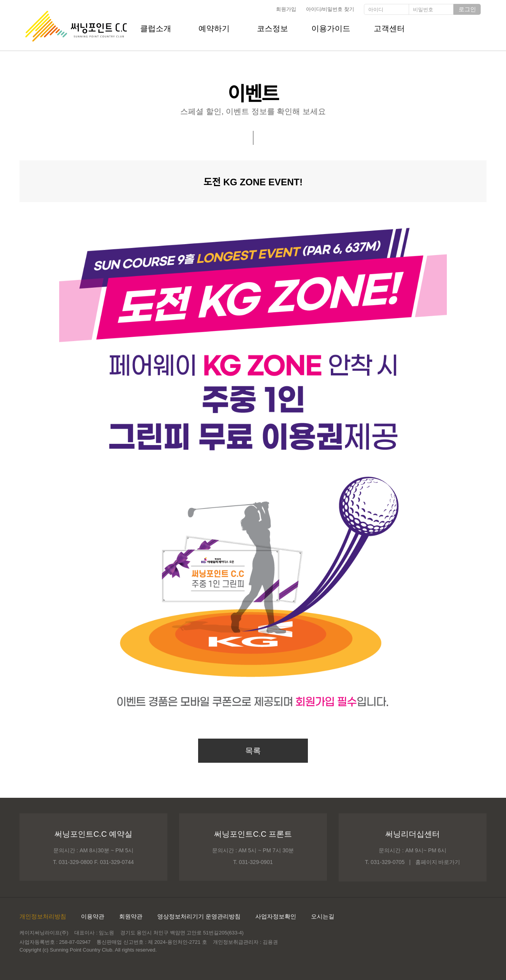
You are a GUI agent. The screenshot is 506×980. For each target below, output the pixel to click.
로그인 (467, 9)
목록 (253, 751)
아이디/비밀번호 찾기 (330, 9)
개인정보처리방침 (43, 916)
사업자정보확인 (276, 916)
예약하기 (214, 28)
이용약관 (93, 916)
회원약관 (131, 916)
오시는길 (323, 916)
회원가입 (286, 9)
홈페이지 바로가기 (438, 862)
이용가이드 (331, 28)
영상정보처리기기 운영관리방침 (199, 916)
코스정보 (272, 28)
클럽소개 (156, 28)
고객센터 (389, 28)
